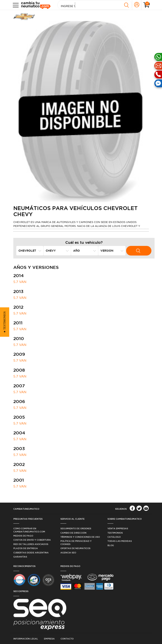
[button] (5, 322)
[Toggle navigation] (15, 5)
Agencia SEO (68, 553)
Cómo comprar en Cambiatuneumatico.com (29, 530)
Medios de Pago (23, 536)
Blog (111, 545)
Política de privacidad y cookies (76, 542)
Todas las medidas (120, 541)
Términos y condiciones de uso (80, 537)
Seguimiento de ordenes (76, 528)
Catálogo (114, 537)
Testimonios (115, 533)
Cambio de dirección (73, 533)
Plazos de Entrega (26, 548)
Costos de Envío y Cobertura (32, 540)
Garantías (20, 557)
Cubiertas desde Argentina (31, 553)
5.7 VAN (20, 282)
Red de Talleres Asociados (31, 544)
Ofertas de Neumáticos (75, 548)
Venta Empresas (118, 528)
